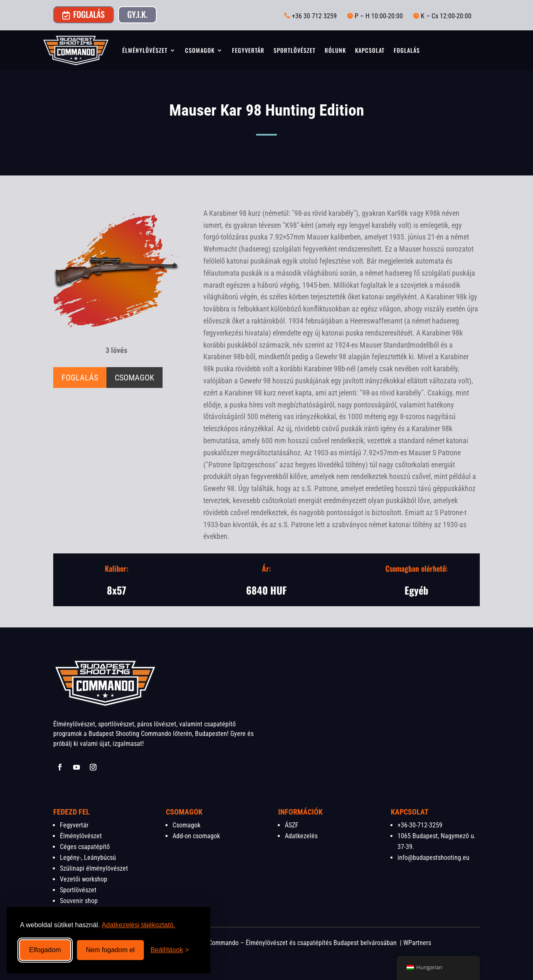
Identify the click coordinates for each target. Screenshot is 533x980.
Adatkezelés (301, 836)
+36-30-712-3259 (420, 825)
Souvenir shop (79, 901)
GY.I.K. (137, 14)
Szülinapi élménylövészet (94, 868)
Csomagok (200, 50)
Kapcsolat (370, 50)
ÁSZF (292, 825)
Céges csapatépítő (85, 847)
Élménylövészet (145, 50)
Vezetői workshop (84, 879)
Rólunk (335, 50)
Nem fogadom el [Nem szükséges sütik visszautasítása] (110, 950)
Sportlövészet (295, 50)
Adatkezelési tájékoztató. (139, 925)
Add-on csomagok (196, 836)
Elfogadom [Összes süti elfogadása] (45, 950)
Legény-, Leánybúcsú (88, 858)
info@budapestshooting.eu (433, 858)
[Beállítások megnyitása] (170, 950)
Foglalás (84, 14)
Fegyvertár (248, 50)
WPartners (417, 943)
